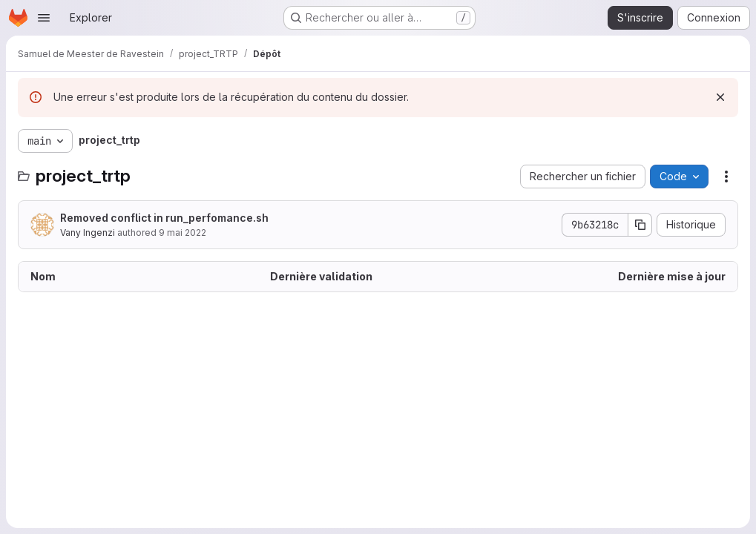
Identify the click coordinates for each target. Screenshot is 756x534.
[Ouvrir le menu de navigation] (44, 18)
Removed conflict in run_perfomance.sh (164, 218)
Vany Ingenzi (88, 233)
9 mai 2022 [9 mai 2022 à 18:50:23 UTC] (183, 233)
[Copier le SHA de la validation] (640, 225)
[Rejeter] (720, 97)
